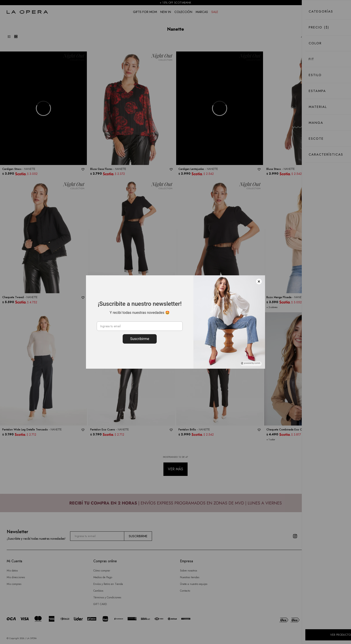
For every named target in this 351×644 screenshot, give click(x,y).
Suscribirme (140, 339)
